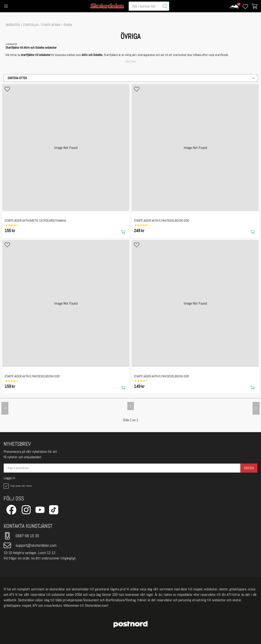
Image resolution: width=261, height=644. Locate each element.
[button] (130, 78)
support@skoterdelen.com (30, 545)
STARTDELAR (31, 25)
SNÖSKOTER (13, 25)
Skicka (249, 468)
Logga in (9, 478)
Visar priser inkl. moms (17, 486)
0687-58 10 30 (21, 536)
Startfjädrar (51, 25)
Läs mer (130, 61)
